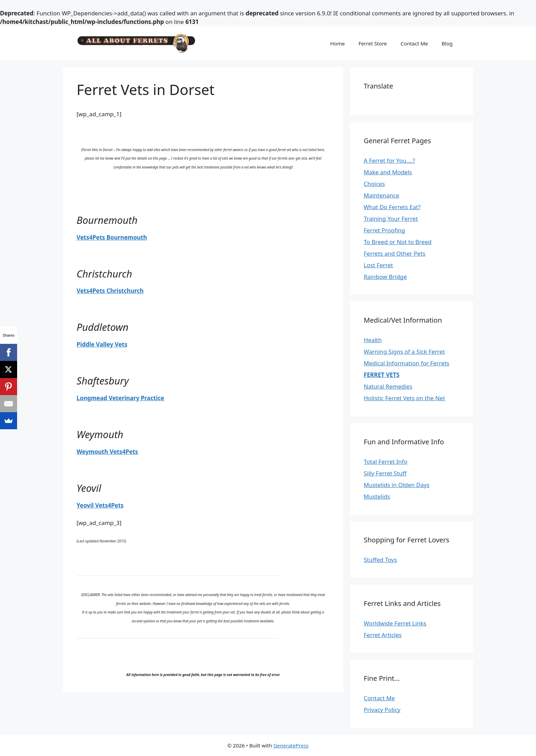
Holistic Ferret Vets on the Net (404, 398)
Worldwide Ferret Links (395, 623)
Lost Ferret (378, 265)
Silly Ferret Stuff (385, 473)
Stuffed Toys (380, 560)
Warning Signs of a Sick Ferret (404, 352)
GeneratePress (291, 745)
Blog (447, 43)
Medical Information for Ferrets (407, 363)
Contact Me (414, 43)
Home (338, 43)
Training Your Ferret (391, 219)
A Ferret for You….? (389, 160)
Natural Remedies (388, 386)
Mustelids (377, 496)
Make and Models (388, 172)
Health (373, 340)
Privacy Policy (382, 710)
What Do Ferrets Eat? (392, 207)
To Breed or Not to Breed (398, 242)
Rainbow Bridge (385, 277)
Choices (374, 184)
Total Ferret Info (386, 462)
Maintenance (381, 195)
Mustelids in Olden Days (397, 485)
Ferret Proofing (384, 230)
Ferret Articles (383, 635)
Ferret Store (373, 43)
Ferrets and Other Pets (394, 253)
